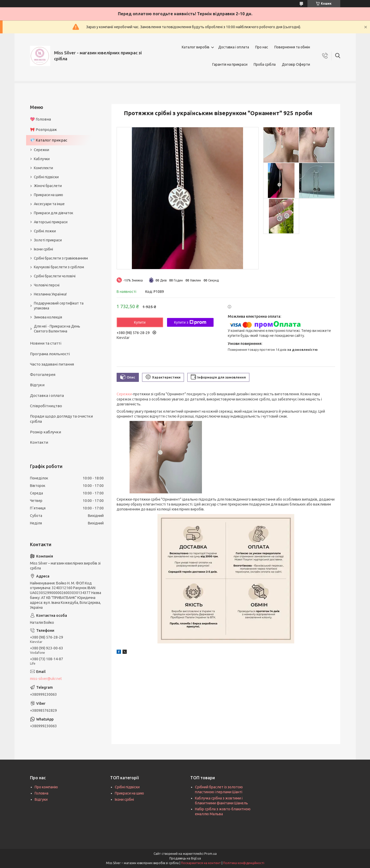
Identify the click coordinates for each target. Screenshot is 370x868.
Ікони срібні (43, 249)
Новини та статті (46, 343)
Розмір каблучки (46, 432)
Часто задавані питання (52, 364)
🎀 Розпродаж (43, 129)
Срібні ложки (45, 231)
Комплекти (43, 168)
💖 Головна (40, 119)
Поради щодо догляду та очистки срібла (61, 419)
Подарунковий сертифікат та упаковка (59, 306)
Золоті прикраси (48, 240)
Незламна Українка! (50, 294)
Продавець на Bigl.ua (185, 858)
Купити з (190, 322)
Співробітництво (46, 406)
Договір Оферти (296, 64)
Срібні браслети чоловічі (55, 276)
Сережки (124, 394)
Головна (41, 793)
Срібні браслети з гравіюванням (61, 258)
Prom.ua (210, 854)
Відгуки (37, 385)
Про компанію (46, 787)
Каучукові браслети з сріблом (59, 267)
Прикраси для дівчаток (54, 213)
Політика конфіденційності (244, 863)
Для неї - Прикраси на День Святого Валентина (57, 329)
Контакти (39, 442)
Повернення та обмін (292, 47)
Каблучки (42, 159)
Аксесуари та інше (49, 204)
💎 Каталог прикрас (49, 140)
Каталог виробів (196, 47)
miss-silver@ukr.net (46, 679)
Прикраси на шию (48, 195)
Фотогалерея (43, 374)
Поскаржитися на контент (201, 863)
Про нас (262, 47)
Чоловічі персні (47, 285)
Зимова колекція (48, 317)
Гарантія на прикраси (230, 64)
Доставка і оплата (234, 47)
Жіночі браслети (48, 186)
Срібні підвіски (46, 177)
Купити (140, 322)
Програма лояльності (50, 354)
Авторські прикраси (51, 222)
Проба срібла (265, 64)
